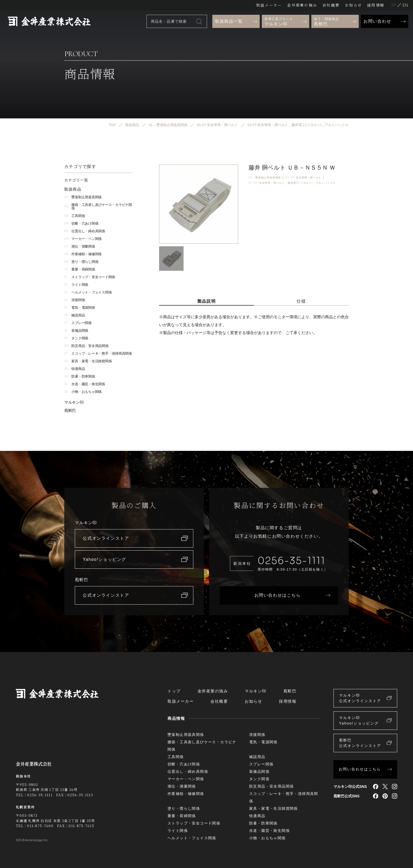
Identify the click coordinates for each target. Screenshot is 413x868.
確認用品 (75, 315)
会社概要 (331, 5)
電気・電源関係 (80, 308)
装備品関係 (76, 331)
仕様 (301, 301)
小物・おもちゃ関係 (83, 392)
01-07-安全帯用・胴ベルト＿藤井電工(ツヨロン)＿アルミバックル (292, 183)
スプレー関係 (78, 323)
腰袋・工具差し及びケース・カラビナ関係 (98, 206)
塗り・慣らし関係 (81, 262)
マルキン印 (74, 402)
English (405, 5)
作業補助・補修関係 (83, 254)
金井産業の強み (302, 5)
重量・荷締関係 (80, 269)
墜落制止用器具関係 (83, 197)
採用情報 (376, 5)
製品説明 (206, 301)
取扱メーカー (269, 5)
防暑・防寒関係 (80, 376)
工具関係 (75, 216)
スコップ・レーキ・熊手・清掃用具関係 (98, 353)
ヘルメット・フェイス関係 (88, 292)
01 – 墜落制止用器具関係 (265, 178)
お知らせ (353, 5)
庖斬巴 (70, 410)
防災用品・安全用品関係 (86, 346)
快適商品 (75, 369)
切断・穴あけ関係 (81, 223)
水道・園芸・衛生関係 (85, 384)
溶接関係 (75, 300)
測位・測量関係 (80, 246)
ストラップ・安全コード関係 (90, 277)
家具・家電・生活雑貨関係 (88, 361)
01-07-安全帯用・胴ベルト (303, 178)
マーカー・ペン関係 (83, 239)
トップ (174, 691)
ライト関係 (76, 285)
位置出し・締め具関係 (85, 231)
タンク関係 (76, 338)
